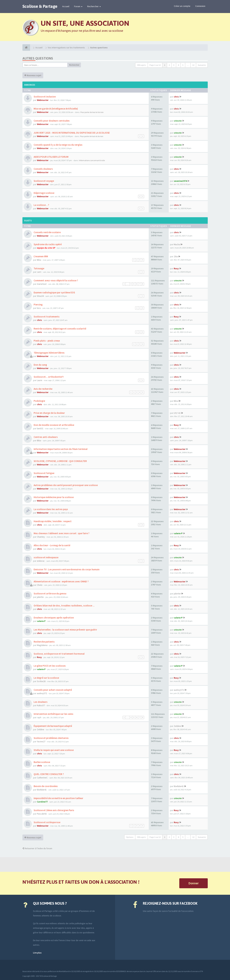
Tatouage (39, 268)
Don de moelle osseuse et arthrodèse (54, 425)
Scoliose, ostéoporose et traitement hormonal (59, 654)
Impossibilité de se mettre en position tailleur (58, 798)
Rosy (176, 268)
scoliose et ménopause (46, 557)
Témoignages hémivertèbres (49, 353)
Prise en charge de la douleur (49, 413)
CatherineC (42, 778)
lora (39, 308)
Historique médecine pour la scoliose (53, 497)
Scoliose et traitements (46, 317)
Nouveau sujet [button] (33, 75)
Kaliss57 (41, 705)
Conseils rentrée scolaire (47, 232)
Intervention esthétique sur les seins (53, 714)
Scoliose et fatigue (44, 473)
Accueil (66, 6)
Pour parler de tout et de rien (92, 112)
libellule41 (42, 790)
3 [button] (174, 65)
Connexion (200, 6)
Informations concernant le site (92, 160)
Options (130, 837)
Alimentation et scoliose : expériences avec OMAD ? (61, 581)
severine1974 (180, 181)
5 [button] (183, 65)
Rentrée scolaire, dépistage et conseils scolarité (60, 329)
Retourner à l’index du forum (37, 848)
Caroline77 (42, 802)
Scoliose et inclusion (44, 97)
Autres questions (38, 58)
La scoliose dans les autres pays (51, 509)
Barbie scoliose (42, 762)
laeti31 (40, 428)
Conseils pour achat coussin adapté (53, 690)
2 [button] (169, 65)
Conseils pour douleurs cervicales (51, 121)
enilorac (41, 561)
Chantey (41, 537)
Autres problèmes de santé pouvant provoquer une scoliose (65, 485)
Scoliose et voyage (44, 181)
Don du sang (40, 365)
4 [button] (178, 65)
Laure (40, 380)
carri (39, 272)
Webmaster (43, 100)
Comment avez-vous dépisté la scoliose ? (56, 280)
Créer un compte (182, 6)
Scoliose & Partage (40, 6)
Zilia (176, 256)
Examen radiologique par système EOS (54, 292)
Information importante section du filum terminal (60, 449)
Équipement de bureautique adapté (53, 726)
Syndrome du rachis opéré (47, 244)
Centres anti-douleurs (45, 437)
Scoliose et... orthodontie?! (48, 377)
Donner (194, 883)
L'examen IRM (41, 256)
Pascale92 (42, 814)
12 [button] (193, 65)
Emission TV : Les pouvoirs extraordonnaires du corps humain (66, 569)
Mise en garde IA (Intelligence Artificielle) (56, 109)
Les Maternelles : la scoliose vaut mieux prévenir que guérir (65, 630)
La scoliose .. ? (41, 205)
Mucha (177, 244)
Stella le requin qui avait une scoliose (53, 750)
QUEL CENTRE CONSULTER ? (49, 774)
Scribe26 (41, 681)
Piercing (38, 305)
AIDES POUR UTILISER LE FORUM (51, 157)
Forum (78, 6)
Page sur (155, 65)
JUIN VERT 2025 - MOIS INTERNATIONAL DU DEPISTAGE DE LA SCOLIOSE (71, 133)
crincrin (178, 121)
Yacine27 (41, 741)
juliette (40, 597)
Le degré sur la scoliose (46, 678)
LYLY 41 (177, 413)
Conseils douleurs (43, 169)
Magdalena (42, 645)
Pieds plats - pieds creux (46, 341)
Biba (39, 260)
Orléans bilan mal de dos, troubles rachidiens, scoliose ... (64, 606)
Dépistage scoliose (44, 193)
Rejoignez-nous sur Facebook (170, 903)
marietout (42, 284)
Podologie (39, 401)
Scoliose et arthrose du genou (50, 593)
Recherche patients (44, 642)
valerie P (178, 533)
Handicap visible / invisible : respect (52, 521)
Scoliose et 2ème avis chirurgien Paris (54, 810)
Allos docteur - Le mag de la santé (52, 545)
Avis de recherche (43, 389)
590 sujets (141, 65)
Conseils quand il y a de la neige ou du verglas (58, 145)
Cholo (40, 585)
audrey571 (42, 693)
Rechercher (94, 6)
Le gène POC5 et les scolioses (49, 666)
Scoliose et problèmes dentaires (51, 738)
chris (176, 97)
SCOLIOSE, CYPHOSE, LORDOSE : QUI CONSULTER (60, 461)
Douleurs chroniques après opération (53, 618)
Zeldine (41, 729)
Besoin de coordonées (45, 786)
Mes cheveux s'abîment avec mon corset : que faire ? (61, 533)
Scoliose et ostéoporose (47, 822)
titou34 (40, 296)
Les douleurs (40, 702)
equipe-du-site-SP (46, 248)
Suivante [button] (202, 65)
